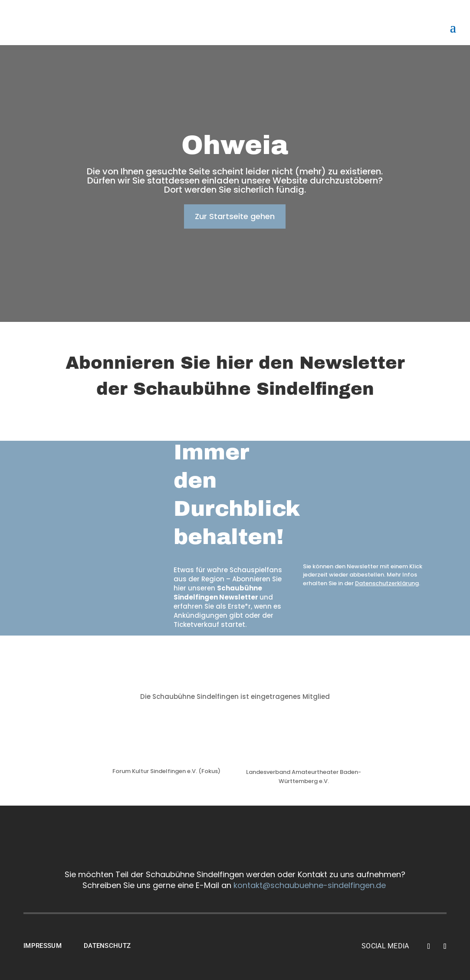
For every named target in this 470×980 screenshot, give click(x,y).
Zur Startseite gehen (235, 216)
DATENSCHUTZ (107, 946)
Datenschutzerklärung (387, 583)
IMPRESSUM (43, 946)
